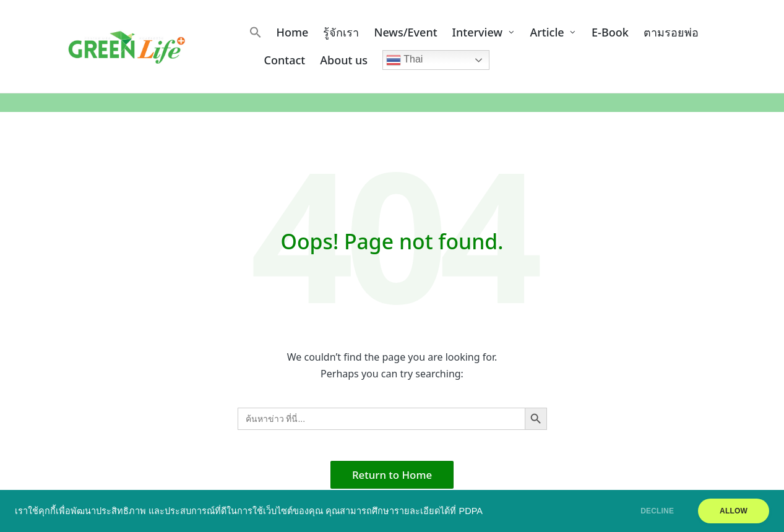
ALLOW (734, 511)
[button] (256, 32)
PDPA (471, 511)
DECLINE (657, 511)
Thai (404, 60)
